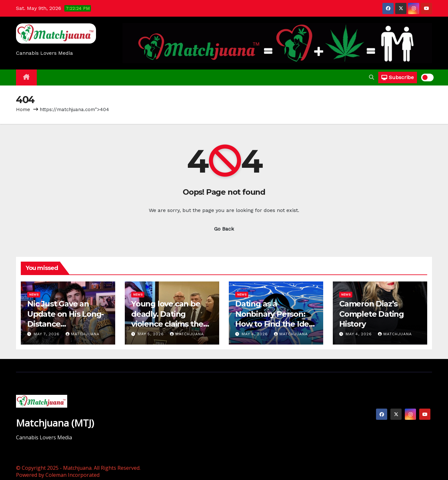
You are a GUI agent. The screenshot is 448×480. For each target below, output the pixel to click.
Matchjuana (83, 334)
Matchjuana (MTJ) (55, 423)
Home (23, 110)
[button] (372, 77)
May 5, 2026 (152, 334)
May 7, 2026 (47, 334)
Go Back (224, 229)
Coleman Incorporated (72, 475)
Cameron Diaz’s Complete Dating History (372, 314)
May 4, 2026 (256, 334)
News (34, 294)
